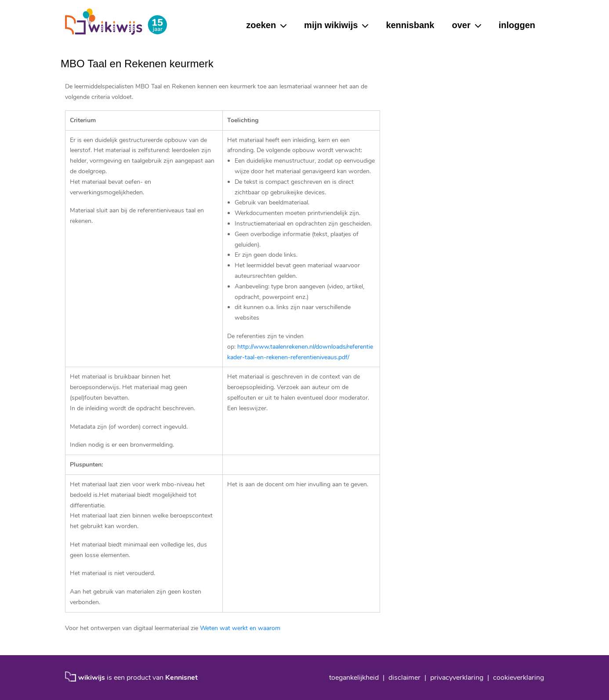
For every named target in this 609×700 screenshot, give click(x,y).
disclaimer (404, 678)
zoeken (261, 25)
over (461, 25)
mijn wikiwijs (331, 25)
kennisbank (410, 25)
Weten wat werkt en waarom (240, 628)
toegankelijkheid (354, 678)
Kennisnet (181, 678)
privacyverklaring (457, 678)
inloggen (517, 25)
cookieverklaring (518, 678)
